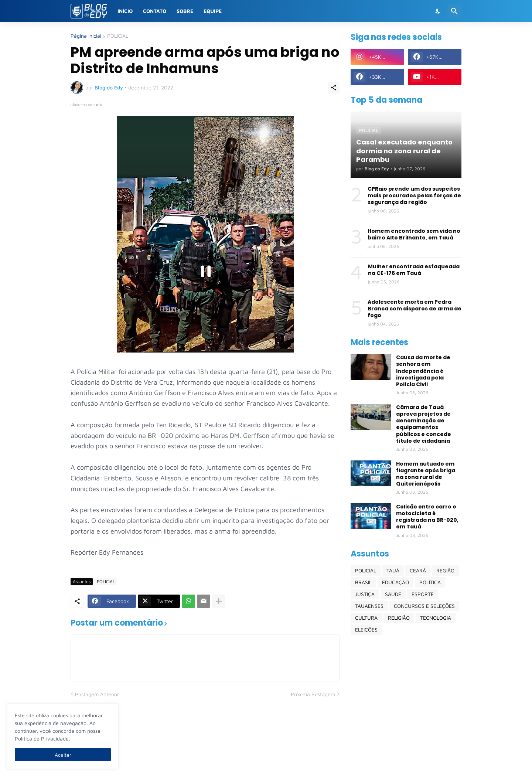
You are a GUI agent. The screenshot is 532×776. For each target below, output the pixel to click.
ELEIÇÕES (366, 629)
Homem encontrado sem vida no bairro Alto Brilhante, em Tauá (414, 234)
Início (125, 11)
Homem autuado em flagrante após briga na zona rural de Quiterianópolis (426, 474)
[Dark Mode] (438, 11)
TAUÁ (393, 570)
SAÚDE (393, 594)
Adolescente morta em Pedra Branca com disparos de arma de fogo (415, 309)
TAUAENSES (369, 606)
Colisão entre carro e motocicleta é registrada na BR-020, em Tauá (427, 517)
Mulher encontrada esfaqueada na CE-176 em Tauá (414, 270)
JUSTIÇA (365, 594)
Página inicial (86, 36)
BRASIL (363, 582)
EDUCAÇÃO (395, 582)
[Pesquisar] (454, 11)
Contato (155, 11)
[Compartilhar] (334, 88)
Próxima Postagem (313, 694)
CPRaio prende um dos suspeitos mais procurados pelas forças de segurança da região (414, 196)
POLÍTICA (430, 582)
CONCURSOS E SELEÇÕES (424, 606)
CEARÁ (418, 570)
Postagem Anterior (97, 694)
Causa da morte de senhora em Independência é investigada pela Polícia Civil (423, 371)
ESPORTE (423, 594)
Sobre (185, 11)
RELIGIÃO (399, 618)
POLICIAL (118, 36)
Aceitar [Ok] (63, 755)
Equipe (213, 11)
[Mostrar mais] (219, 601)
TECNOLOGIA (436, 618)
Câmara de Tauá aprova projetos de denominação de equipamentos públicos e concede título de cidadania (424, 424)
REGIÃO (445, 570)
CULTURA (366, 618)
